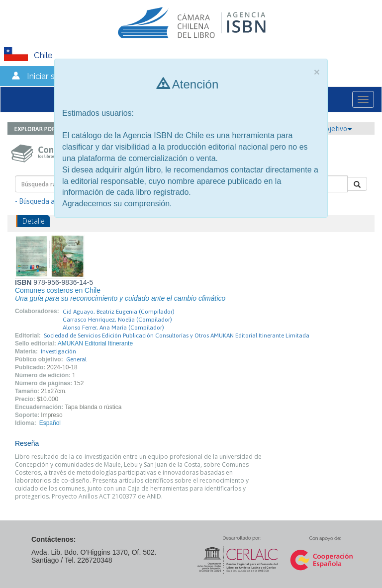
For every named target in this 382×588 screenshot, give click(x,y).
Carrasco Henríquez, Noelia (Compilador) (117, 320)
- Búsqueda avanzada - (50, 201)
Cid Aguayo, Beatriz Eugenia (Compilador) (119, 312)
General (76, 359)
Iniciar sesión (51, 76)
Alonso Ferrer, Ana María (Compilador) (113, 328)
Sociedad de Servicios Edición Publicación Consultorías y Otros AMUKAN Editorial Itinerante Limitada (177, 336)
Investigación (58, 351)
